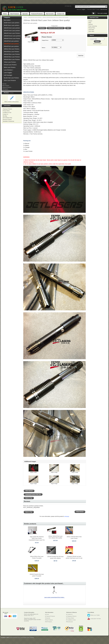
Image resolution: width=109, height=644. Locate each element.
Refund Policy (92, 28)
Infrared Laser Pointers (10, 65)
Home (5, 14)
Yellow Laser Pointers (10, 62)
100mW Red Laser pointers (11, 41)
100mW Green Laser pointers (12, 28)
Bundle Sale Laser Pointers (11, 78)
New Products (15, 14)
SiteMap (32, 637)
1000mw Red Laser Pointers (12, 49)
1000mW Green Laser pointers (12, 36)
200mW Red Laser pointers (35, 17)
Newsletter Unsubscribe (8, 121)
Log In (83, 9)
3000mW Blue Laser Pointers (12, 57)
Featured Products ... (7, 87)
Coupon (90, 21)
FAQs (90, 23)
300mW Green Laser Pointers (12, 33)
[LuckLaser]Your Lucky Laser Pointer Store (19, 637)
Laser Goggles (8, 73)
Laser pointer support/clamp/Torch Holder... (54, 597)
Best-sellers (7, 20)
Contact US (61, 14)
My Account (50, 14)
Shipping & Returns (7, 109)
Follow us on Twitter (94, 615)
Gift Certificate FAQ (7, 118)
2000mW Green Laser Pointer (12, 39)
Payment (91, 24)
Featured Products (37, 14)
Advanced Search (97, 44)
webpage (67, 516)
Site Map (5, 116)
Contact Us (5, 114)
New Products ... (6, 86)
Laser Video (91, 31)
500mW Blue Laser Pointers (12, 52)
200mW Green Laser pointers (12, 31)
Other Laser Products (10, 81)
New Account (104, 9)
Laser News (91, 30)
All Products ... (6, 89)
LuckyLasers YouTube (94, 619)
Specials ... (5, 84)
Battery (44, 48)
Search (92, 35)
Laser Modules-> (8, 70)
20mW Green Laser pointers (12, 23)
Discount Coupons (7, 120)
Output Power (45, 40)
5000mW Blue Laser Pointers (12, 60)
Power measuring (93, 26)
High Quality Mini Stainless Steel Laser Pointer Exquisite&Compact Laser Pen (37, 538)
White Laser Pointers (10, 67)
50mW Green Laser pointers (12, 25)
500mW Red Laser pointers (11, 46)
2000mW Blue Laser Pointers (12, 54)
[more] (12, 93)
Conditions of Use (7, 113)
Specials (25, 14)
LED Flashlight (8, 75)
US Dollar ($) (68, 6)
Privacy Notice (6, 111)
